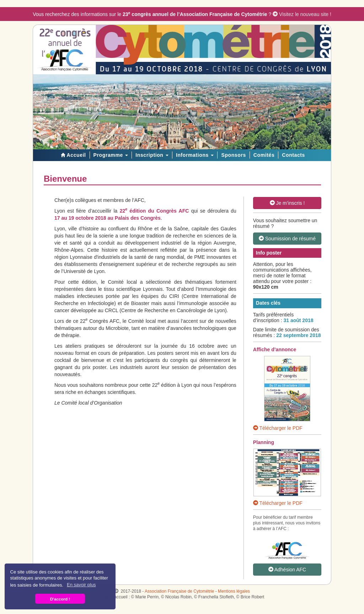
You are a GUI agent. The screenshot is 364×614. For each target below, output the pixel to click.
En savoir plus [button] (81, 585)
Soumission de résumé (287, 239)
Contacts (293, 155)
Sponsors (233, 155)
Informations (195, 155)
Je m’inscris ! (287, 203)
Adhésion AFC (287, 570)
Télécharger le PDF (278, 428)
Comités (264, 155)
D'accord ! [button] (60, 599)
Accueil (73, 155)
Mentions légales (234, 591)
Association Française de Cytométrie (179, 591)
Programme (111, 155)
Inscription (152, 155)
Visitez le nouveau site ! (302, 14)
